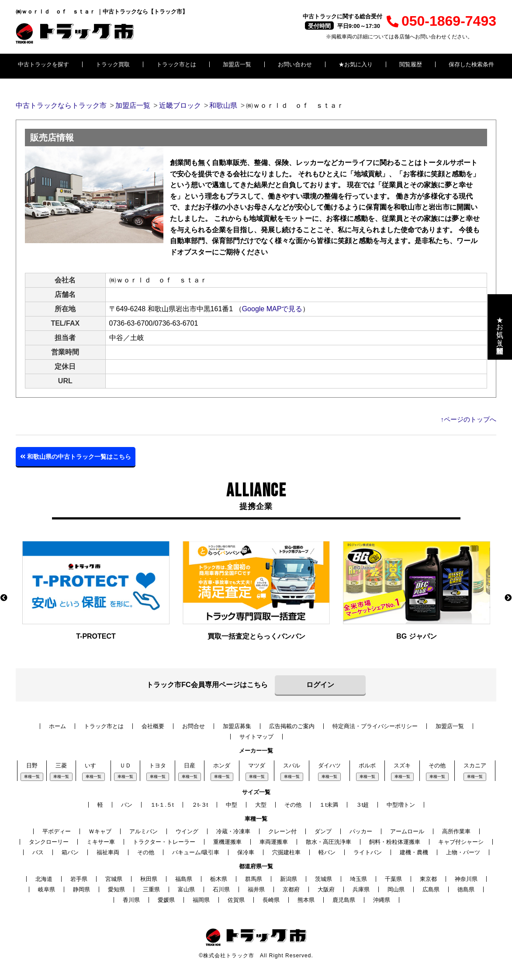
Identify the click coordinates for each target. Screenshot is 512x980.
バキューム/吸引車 (196, 852)
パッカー (361, 831)
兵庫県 (361, 889)
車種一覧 (32, 777)
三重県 (151, 889)
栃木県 (219, 879)
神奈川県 (466, 879)
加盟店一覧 (237, 64)
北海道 (44, 879)
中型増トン (401, 805)
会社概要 (153, 726)
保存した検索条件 (471, 64)
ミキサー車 (101, 842)
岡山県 (396, 889)
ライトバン (368, 852)
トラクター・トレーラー (164, 842)
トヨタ (157, 765)
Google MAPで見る (272, 309)
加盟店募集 (237, 726)
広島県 (431, 889)
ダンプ (323, 831)
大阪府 (326, 889)
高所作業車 (456, 831)
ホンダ (222, 765)
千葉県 (393, 879)
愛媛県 (166, 900)
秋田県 (149, 879)
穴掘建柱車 (286, 852)
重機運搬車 (227, 842)
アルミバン (144, 831)
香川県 (131, 900)
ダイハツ (329, 765)
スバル (292, 765)
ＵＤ (125, 765)
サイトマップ (256, 737)
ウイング (187, 831)
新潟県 (289, 879)
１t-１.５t (162, 805)
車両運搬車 (274, 842)
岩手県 (79, 879)
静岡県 (81, 889)
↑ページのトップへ (469, 419)
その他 (437, 765)
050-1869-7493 (441, 21)
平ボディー (57, 831)
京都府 (291, 889)
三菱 (61, 765)
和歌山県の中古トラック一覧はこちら (76, 457)
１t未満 (329, 805)
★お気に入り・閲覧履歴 (500, 327)
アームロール (407, 831)
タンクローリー (49, 842)
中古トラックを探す (43, 64)
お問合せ (194, 726)
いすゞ (93, 765)
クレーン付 (282, 831)
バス (38, 852)
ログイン (320, 685)
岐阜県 (47, 889)
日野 (32, 765)
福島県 (184, 879)
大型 (261, 805)
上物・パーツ (463, 852)
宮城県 (114, 879)
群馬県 (254, 879)
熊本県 (306, 900)
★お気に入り (356, 64)
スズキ (402, 765)
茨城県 (323, 879)
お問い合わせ (295, 64)
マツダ (257, 765)
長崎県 (271, 900)
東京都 (428, 879)
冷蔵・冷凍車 (233, 831)
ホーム (57, 726)
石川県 (221, 889)
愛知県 (116, 889)
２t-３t (200, 805)
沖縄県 (382, 900)
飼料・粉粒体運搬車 (395, 842)
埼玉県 (358, 879)
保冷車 (246, 852)
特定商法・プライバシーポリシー (375, 726)
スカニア (475, 765)
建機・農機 (414, 852)
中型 (232, 805)
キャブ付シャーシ (461, 842)
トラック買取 (113, 64)
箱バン (70, 852)
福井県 (256, 889)
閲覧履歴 (411, 64)
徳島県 (466, 889)
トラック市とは (176, 64)
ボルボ (367, 765)
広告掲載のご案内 (292, 726)
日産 (190, 765)
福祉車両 (108, 852)
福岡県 (201, 900)
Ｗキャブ (100, 831)
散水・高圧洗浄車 (329, 842)
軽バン (327, 852)
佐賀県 (236, 900)
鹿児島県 (344, 900)
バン (127, 805)
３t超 (363, 805)
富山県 (186, 889)
